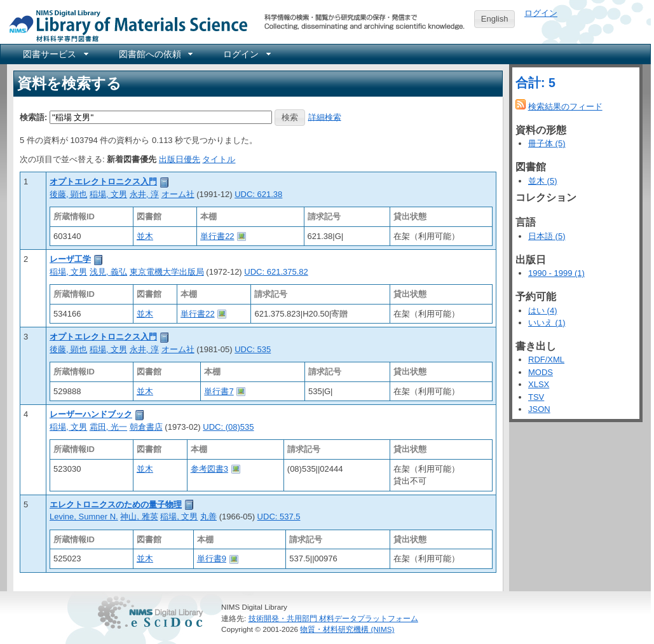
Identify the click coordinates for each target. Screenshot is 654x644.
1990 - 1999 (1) (556, 273)
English (495, 19)
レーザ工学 (70, 259)
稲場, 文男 (108, 194)
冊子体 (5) (547, 143)
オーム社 (178, 194)
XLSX (539, 384)
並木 (145, 236)
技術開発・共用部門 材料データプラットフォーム (333, 618)
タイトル (219, 159)
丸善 (208, 517)
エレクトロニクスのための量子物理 (116, 504)
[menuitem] (55, 54)
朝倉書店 (146, 427)
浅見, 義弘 (108, 272)
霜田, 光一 (108, 427)
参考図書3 (209, 469)
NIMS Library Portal (125, 25)
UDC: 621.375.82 (276, 272)
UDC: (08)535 (228, 427)
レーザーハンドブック (91, 414)
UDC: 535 (253, 349)
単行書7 (219, 391)
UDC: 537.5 (279, 517)
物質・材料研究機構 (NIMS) (347, 629)
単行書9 (212, 558)
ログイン (541, 13)
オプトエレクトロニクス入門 (103, 182)
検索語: (33, 117)
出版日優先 (180, 159)
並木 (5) (543, 181)
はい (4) (543, 311)
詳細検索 (325, 117)
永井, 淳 (144, 194)
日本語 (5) (547, 236)
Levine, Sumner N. (84, 517)
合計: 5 (535, 83)
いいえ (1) (547, 323)
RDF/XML (546, 360)
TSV (536, 397)
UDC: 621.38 (258, 194)
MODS (541, 372)
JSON (539, 409)
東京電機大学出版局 (167, 272)
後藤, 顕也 (68, 194)
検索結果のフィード (565, 106)
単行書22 (217, 236)
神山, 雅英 (139, 517)
